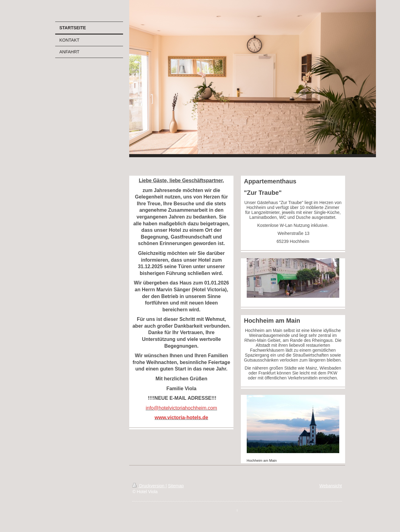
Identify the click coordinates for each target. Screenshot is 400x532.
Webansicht (331, 486)
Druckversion (149, 486)
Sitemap (176, 486)
